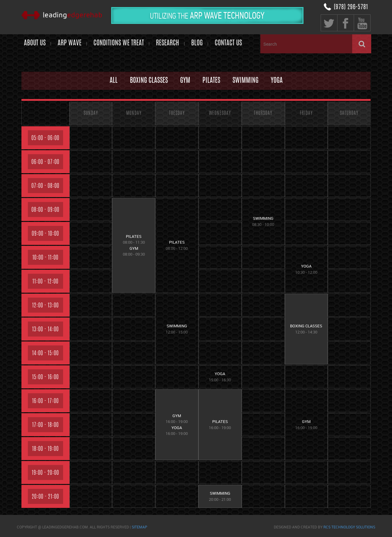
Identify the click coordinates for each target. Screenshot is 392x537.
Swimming (245, 81)
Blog (197, 43)
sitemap (139, 527)
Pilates (211, 81)
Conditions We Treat (119, 43)
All (114, 81)
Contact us (228, 43)
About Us (35, 43)
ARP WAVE (70, 43)
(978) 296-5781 (351, 7)
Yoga (277, 81)
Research (168, 43)
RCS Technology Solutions (349, 527)
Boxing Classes (149, 81)
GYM (185, 81)
